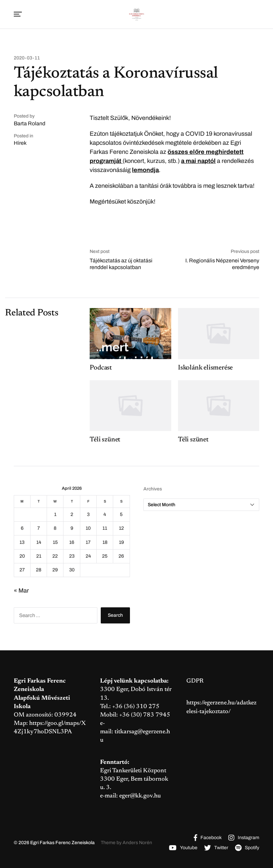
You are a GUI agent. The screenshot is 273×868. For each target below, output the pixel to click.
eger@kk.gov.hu (140, 796)
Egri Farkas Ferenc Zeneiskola (62, 843)
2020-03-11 (27, 58)
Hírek (20, 143)
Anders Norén (137, 843)
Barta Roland (30, 123)
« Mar (21, 591)
